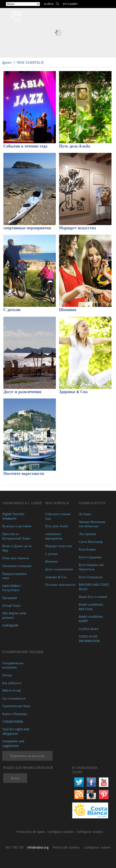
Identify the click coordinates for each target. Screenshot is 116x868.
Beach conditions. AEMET (91, 619)
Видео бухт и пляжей (93, 597)
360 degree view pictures (14, 615)
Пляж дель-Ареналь (16, 558)
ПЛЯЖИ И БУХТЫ (92, 503)
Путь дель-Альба (75, 146)
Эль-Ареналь (88, 534)
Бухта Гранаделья (91, 577)
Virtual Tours (11, 606)
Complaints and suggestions (13, 743)
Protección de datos (31, 832)
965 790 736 (15, 847)
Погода (7, 675)
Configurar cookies (61, 832)
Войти (15, 778)
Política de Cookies (66, 847)
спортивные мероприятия (27, 228)
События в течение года (25, 146)
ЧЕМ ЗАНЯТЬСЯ (30, 62)
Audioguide (10, 625)
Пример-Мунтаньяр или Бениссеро (92, 524)
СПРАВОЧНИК (13, 722)
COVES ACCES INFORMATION (89, 639)
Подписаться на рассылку (27, 756)
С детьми (12, 310)
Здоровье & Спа (73, 392)
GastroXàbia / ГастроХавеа (12, 588)
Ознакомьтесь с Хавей (22, 503)
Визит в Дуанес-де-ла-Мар (17, 548)
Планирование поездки (23, 652)
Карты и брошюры (15, 714)
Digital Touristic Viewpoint (13, 516)
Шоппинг (68, 310)
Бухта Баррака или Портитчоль (91, 567)
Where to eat (12, 690)
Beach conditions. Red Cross (91, 607)
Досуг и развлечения (22, 392)
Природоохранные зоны (15, 576)
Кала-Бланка (87, 549)
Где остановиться (14, 698)
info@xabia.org (38, 847)
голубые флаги (89, 629)
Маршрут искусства (77, 228)
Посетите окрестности (24, 474)
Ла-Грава (85, 514)
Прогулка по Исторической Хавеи (16, 536)
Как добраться (12, 683)
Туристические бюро (16, 706)
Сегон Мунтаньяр (91, 542)
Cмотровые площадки (17, 566)
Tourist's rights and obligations (16, 731)
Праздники (10, 598)
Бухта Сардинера (90, 557)
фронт (7, 62)
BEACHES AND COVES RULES (94, 587)
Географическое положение (13, 665)
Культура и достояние (17, 526)
